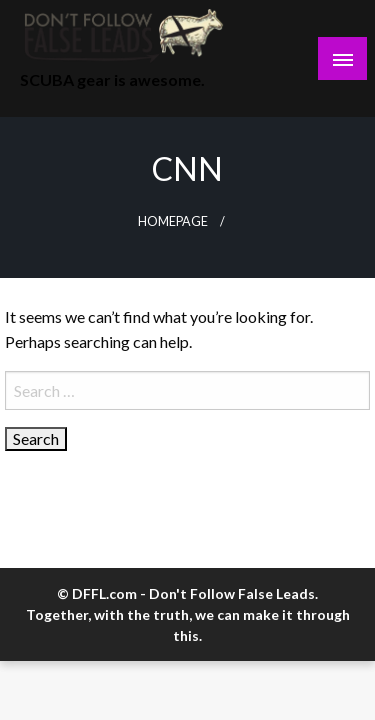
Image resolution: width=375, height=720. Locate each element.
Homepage (173, 221)
